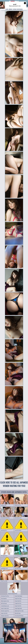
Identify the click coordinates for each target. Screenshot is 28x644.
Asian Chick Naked (18, 596)
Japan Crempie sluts (5, 608)
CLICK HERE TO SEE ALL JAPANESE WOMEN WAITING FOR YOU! (14, 484)
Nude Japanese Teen (5, 601)
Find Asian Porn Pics (5, 596)
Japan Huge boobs (18, 608)
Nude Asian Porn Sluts (19, 611)
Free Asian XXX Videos (19, 616)
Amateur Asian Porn (5, 616)
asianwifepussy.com (5, 606)
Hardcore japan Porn (5, 611)
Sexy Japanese (4, 598)
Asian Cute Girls (18, 601)
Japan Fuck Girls (18, 606)
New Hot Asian (18, 613)
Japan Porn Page (18, 598)
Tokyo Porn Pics (18, 603)
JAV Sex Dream (4, 603)
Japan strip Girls (4, 613)
